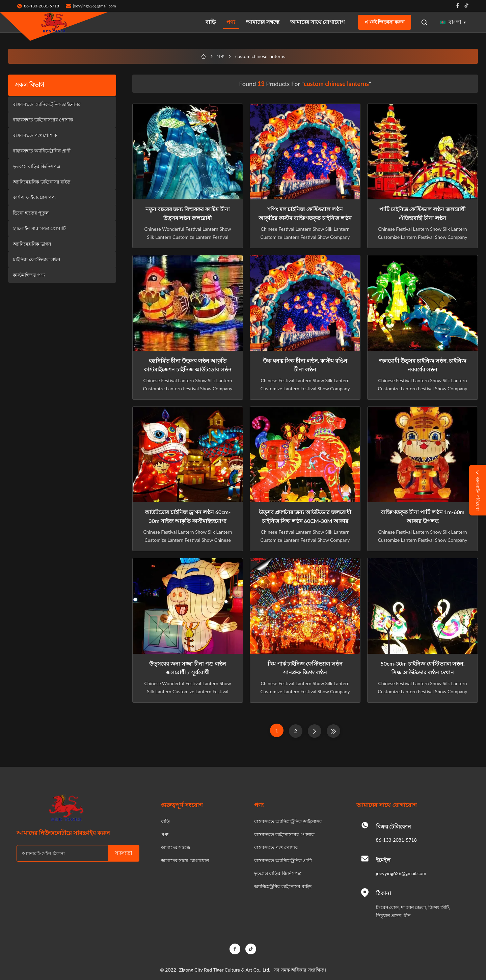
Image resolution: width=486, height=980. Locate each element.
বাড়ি (211, 22)
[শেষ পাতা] (333, 731)
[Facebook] (235, 949)
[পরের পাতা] (315, 731)
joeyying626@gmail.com (94, 6)
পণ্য (231, 22)
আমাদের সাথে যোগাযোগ (317, 22)
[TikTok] (251, 949)
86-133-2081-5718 (396, 840)
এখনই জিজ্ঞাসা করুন (385, 22)
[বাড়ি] (204, 56)
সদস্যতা (124, 853)
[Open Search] (424, 22)
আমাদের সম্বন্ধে (263, 22)
